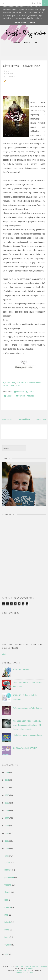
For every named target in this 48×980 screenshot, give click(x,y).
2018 (7, 803)
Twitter (30, 392)
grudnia (7, 862)
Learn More (20, 23)
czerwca (8, 907)
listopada (8, 870)
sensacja (10, 383)
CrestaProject (20, 971)
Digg (31, 396)
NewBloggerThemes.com (24, 973)
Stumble (20, 396)
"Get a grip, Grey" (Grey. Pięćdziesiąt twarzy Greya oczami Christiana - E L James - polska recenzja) (27, 725)
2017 (7, 810)
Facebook (19, 392)
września (8, 885)
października (9, 877)
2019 (7, 795)
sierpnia (7, 892)
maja (6, 915)
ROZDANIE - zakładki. (21, 670)
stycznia (8, 945)
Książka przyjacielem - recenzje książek (31, 966)
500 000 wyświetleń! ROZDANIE (25, 748)
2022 (7, 772)
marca (7, 930)
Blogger (29, 968)
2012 (7, 848)
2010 (7, 954)
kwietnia (8, 922)
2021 (7, 780)
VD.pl (4, 654)
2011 (7, 856)
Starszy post (41, 419)
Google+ (9, 396)
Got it (32, 23)
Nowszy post (7, 419)
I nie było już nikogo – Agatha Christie (27, 735)
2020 (7, 787)
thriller (21, 383)
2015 (7, 826)
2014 (7, 833)
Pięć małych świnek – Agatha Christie (27, 708)
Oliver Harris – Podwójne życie (21, 66)
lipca (6, 900)
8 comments (10, 76)
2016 (7, 818)
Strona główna (24, 419)
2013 (7, 841)
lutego (7, 937)
